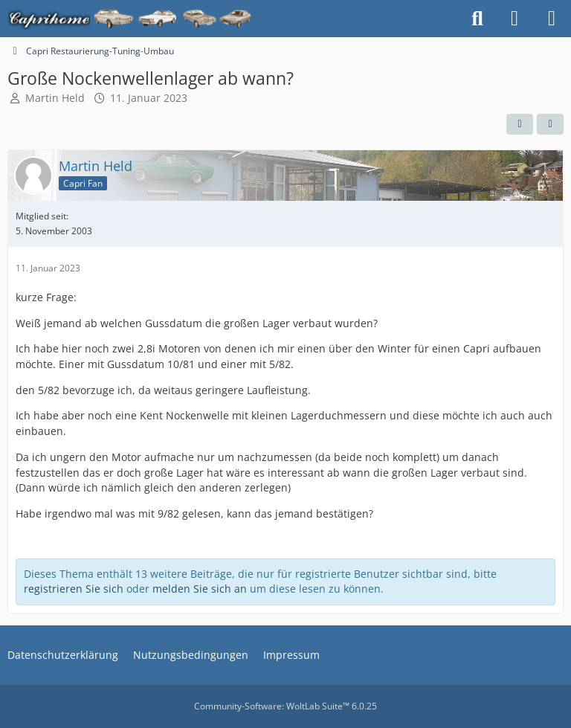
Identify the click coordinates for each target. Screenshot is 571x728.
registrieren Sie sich (74, 589)
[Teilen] (550, 124)
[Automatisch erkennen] (520, 124)
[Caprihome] (130, 19)
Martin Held (55, 98)
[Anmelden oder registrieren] (514, 19)
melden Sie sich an (200, 589)
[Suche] (477, 19)
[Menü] (552, 19)
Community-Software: (285, 706)
